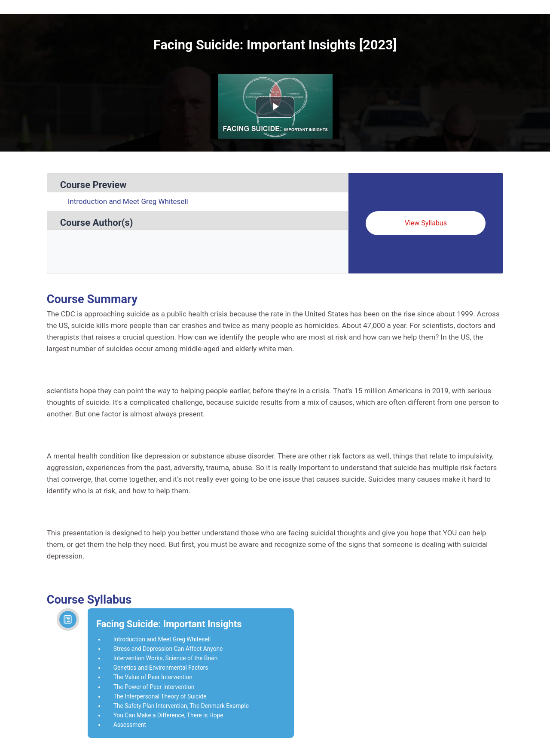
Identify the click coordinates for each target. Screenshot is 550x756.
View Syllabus (426, 223)
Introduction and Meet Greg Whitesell (128, 201)
